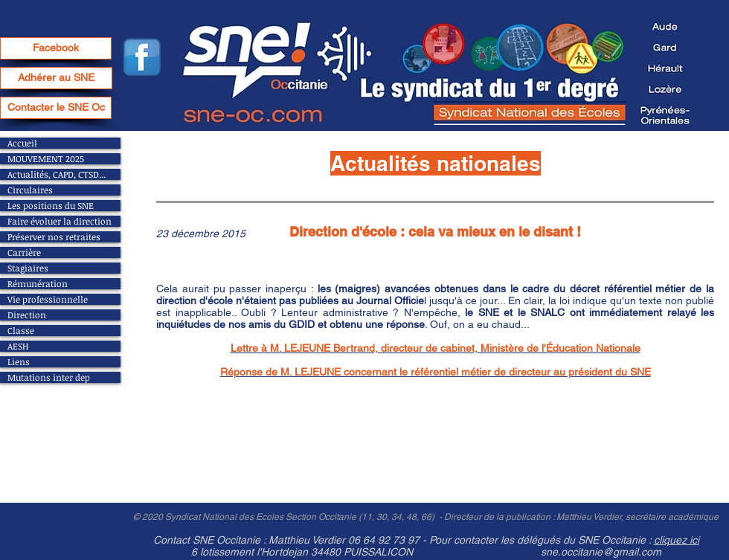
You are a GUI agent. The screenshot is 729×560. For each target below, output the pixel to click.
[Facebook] (56, 48)
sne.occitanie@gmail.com (601, 552)
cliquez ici (677, 540)
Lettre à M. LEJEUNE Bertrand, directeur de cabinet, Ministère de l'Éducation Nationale (436, 348)
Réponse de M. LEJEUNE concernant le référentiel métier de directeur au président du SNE (436, 372)
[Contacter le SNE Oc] (56, 108)
